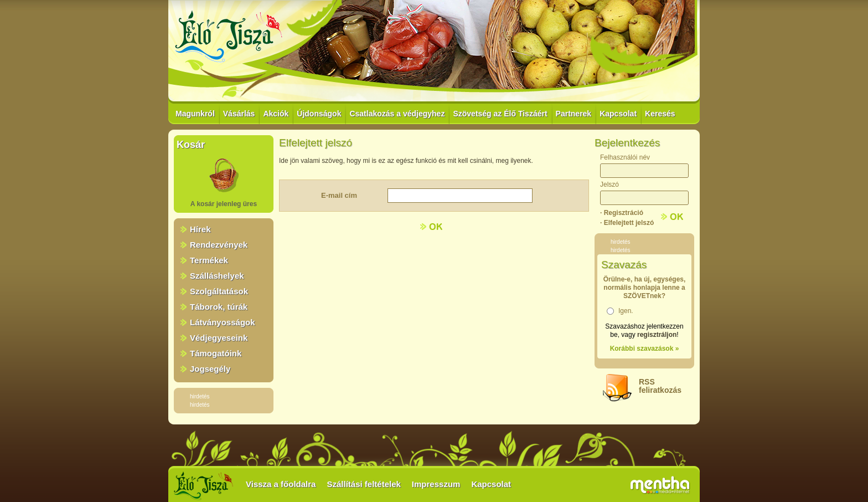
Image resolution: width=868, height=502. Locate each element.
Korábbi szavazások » (645, 349)
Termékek (209, 260)
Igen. (626, 311)
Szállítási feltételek (363, 484)
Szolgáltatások (219, 291)
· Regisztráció (622, 213)
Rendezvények (219, 245)
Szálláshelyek (217, 276)
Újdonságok (319, 114)
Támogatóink (216, 353)
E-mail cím (339, 195)
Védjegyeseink (219, 338)
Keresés (660, 114)
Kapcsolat (618, 114)
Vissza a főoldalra (281, 484)
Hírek (200, 229)
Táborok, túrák (219, 307)
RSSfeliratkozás (660, 386)
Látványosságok (223, 322)
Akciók (276, 114)
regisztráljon (657, 335)
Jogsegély (210, 369)
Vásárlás (239, 114)
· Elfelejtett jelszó (627, 223)
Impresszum (436, 484)
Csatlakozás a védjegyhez (397, 114)
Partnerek (574, 114)
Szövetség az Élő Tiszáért (500, 114)
